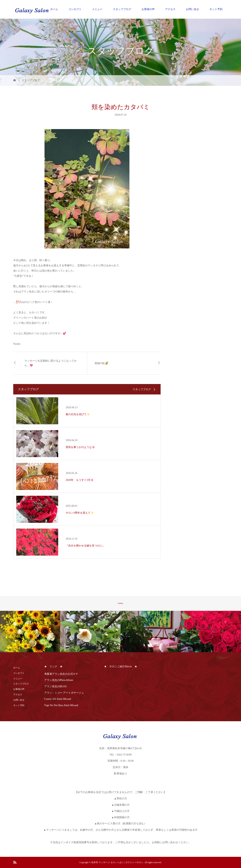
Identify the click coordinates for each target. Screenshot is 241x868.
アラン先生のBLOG (56, 686)
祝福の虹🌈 (101, 363)
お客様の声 (148, 9)
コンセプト (75, 9)
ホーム (54, 9)
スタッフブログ (122, 9)
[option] (30, 632)
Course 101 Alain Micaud (58, 699)
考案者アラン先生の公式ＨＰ (61, 674)
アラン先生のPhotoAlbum (59, 680)
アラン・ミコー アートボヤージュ (64, 693)
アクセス (170, 9)
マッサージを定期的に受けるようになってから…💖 (51, 363)
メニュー (97, 9)
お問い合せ (193, 9)
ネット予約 (216, 9)
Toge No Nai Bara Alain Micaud (61, 705)
